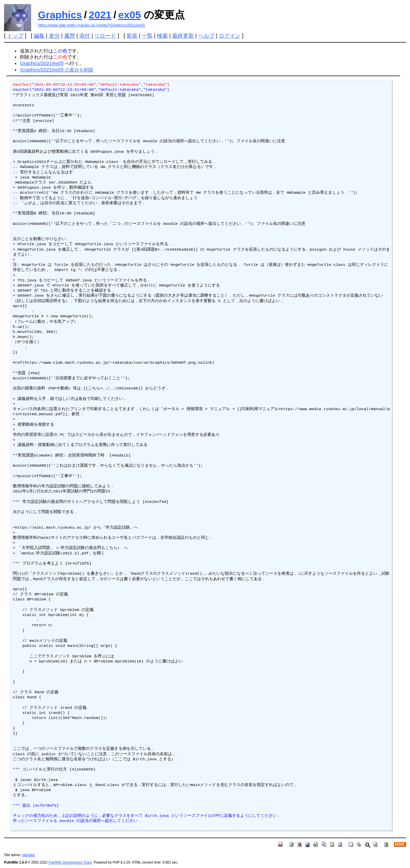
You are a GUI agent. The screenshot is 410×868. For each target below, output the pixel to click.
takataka (28, 855)
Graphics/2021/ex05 (42, 63)
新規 (132, 36)
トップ (15, 36)
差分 (54, 36)
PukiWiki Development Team (70, 862)
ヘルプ (206, 36)
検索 (162, 36)
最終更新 (183, 36)
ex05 (130, 15)
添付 (85, 36)
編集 (39, 36)
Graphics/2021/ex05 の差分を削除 (57, 70)
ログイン (230, 36)
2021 (100, 15)
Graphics (60, 15)
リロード (105, 36)
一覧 (147, 36)
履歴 (70, 36)
